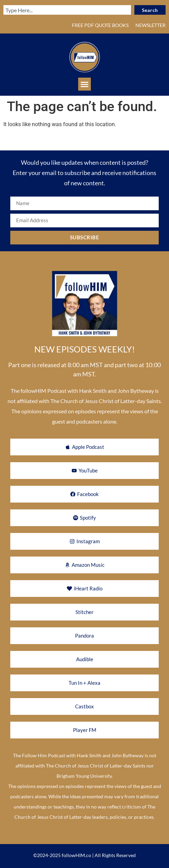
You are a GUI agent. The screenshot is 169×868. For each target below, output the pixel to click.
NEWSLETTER (150, 25)
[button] (85, 84)
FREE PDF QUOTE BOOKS (100, 25)
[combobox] (67, 10)
